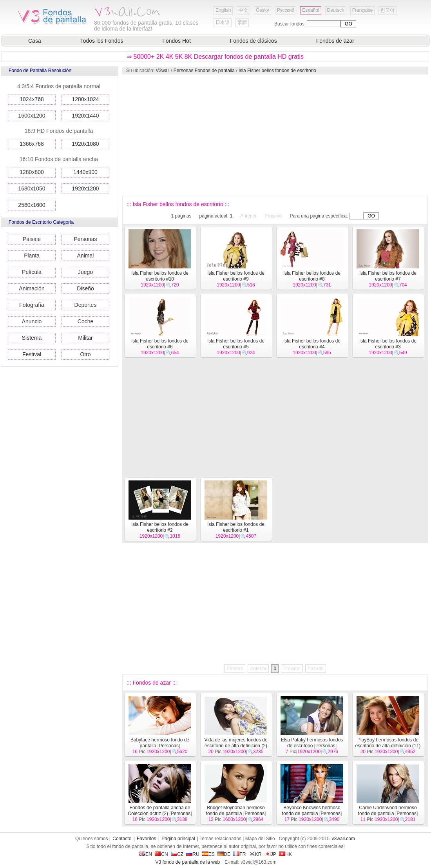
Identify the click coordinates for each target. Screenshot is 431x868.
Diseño (85, 288)
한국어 (388, 10)
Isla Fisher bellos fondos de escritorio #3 (388, 344)
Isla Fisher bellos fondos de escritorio (277, 71)
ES (208, 854)
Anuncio (32, 321)
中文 (243, 10)
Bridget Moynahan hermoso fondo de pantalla (235, 811)
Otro (85, 354)
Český (262, 10)
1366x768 (32, 144)
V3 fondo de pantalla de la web (187, 862)
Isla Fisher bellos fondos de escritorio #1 (236, 527)
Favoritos (146, 839)
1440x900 (85, 172)
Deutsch (336, 10)
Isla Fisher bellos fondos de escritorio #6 (160, 344)
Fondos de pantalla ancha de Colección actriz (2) (159, 811)
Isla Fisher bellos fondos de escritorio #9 (236, 276)
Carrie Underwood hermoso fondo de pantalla (388, 811)
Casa (35, 41)
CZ (177, 854)
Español (311, 10)
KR (255, 854)
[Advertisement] (267, 135)
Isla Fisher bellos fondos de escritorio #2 (160, 527)
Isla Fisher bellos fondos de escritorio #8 (312, 276)
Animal (86, 256)
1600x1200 (32, 116)
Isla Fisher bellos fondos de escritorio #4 (312, 344)
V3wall (162, 71)
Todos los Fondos (102, 41)
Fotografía (32, 305)
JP (270, 854)
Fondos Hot (176, 41)
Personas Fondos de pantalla (204, 71)
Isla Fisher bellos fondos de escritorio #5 (236, 344)
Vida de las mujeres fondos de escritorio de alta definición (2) (236, 743)
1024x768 (32, 99)
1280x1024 (85, 99)
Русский (286, 10)
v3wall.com (343, 839)
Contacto (122, 839)
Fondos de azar (335, 41)
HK (285, 854)
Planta (32, 256)
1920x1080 (85, 144)
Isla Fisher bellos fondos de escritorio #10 (160, 276)
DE (224, 854)
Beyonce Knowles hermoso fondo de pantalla (311, 811)
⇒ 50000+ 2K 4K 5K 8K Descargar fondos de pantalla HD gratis (215, 57)
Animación (32, 288)
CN (161, 854)
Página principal (178, 839)
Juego (85, 272)
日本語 (223, 22)
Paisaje (32, 239)
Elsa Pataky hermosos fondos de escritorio (312, 743)
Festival (32, 354)
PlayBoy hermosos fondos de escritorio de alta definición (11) (388, 743)
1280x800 (32, 172)
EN (146, 854)
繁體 (242, 22)
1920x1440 (85, 116)
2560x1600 (32, 205)
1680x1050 (32, 188)
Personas (85, 239)
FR (239, 854)
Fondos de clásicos (254, 41)
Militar (85, 338)
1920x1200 (85, 188)
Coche (85, 321)
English (223, 10)
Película (32, 272)
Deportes (86, 305)
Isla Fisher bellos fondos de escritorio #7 (388, 276)
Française (363, 10)
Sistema (32, 338)
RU (193, 854)
